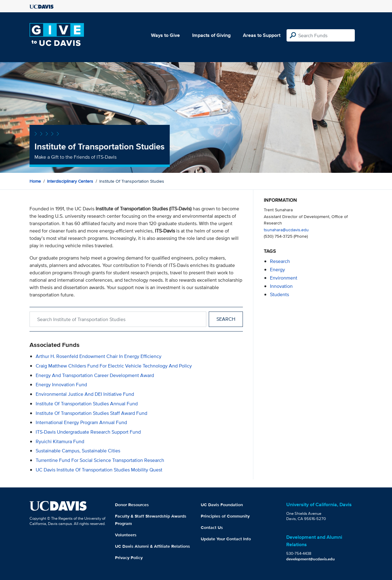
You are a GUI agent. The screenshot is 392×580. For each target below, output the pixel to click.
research (280, 261)
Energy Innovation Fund (61, 385)
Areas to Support (262, 35)
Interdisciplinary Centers (70, 181)
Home (35, 181)
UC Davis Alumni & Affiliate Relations (152, 546)
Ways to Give (165, 35)
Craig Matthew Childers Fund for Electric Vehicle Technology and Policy (114, 366)
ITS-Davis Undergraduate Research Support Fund (88, 432)
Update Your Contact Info (226, 539)
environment (284, 278)
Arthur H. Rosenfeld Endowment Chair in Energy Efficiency (99, 356)
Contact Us (212, 527)
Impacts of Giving (211, 35)
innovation (281, 286)
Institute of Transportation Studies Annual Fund (87, 404)
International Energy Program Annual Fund (81, 422)
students (279, 294)
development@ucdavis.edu (311, 559)
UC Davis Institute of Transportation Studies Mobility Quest (99, 470)
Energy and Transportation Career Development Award (95, 375)
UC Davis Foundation (222, 505)
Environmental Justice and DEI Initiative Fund (85, 394)
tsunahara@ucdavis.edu (286, 230)
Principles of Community (225, 516)
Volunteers (126, 535)
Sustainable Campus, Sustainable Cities (78, 451)
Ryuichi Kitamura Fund (60, 441)
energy (277, 270)
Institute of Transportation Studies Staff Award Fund (91, 413)
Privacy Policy (129, 558)
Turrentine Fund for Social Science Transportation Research (100, 460)
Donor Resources (132, 505)
